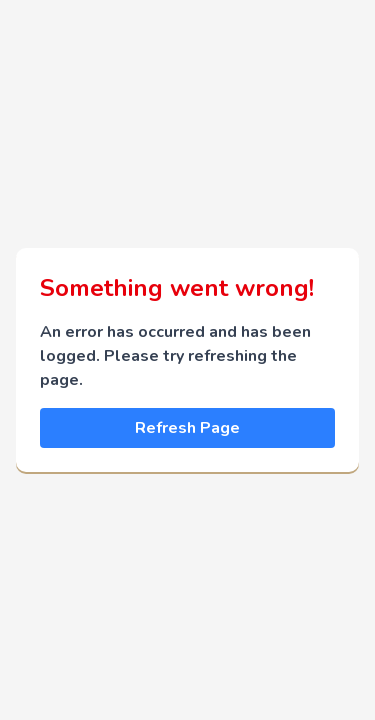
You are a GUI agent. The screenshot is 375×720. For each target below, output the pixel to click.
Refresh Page (187, 428)
